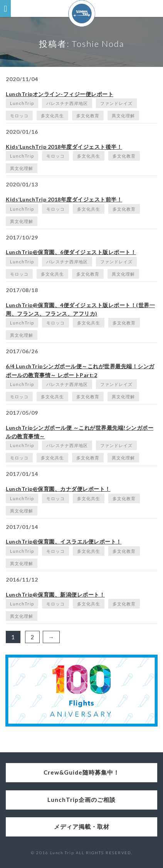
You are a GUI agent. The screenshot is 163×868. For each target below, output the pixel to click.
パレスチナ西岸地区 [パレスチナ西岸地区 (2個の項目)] (67, 103)
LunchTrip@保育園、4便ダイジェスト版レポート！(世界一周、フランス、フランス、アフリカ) (80, 309)
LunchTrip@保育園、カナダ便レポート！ (58, 489)
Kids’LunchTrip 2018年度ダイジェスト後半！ (64, 147)
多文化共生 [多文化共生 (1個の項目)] (52, 116)
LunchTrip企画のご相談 (81, 800)
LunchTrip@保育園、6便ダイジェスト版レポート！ (71, 252)
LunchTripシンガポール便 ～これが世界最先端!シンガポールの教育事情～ (80, 432)
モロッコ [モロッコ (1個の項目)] (19, 116)
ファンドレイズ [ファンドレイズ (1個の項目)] (116, 103)
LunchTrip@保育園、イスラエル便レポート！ (64, 541)
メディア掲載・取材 (82, 826)
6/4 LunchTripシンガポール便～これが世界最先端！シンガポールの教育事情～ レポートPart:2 (80, 370)
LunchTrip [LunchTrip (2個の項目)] (22, 103)
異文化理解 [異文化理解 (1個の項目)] (123, 116)
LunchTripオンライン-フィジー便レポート (60, 94)
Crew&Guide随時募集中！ (81, 772)
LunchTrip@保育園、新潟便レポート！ (55, 594)
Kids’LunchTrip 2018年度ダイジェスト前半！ (64, 199)
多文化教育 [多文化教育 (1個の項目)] (88, 116)
